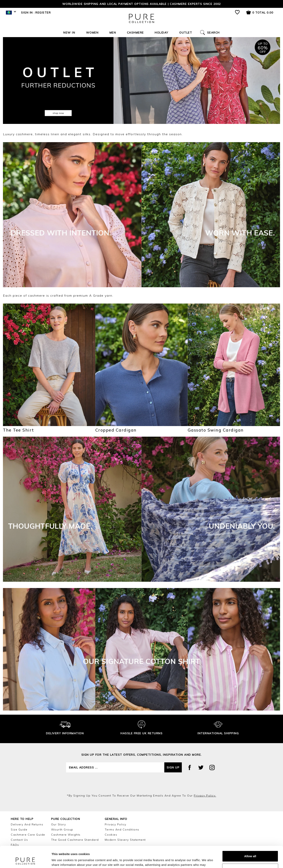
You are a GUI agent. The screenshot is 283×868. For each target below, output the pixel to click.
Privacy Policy (116, 824)
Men (113, 33)
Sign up (173, 767)
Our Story (59, 824)
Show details (61, 860)
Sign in (27, 13)
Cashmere (135, 33)
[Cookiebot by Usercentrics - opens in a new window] (25, 860)
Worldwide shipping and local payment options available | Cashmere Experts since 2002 (142, 4)
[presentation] (141, 783)
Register (43, 13)
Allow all (250, 836)
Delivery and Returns (27, 824)
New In (69, 33)
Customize (250, 849)
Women (92, 33)
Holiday (162, 33)
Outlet (186, 33)
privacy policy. (205, 796)
